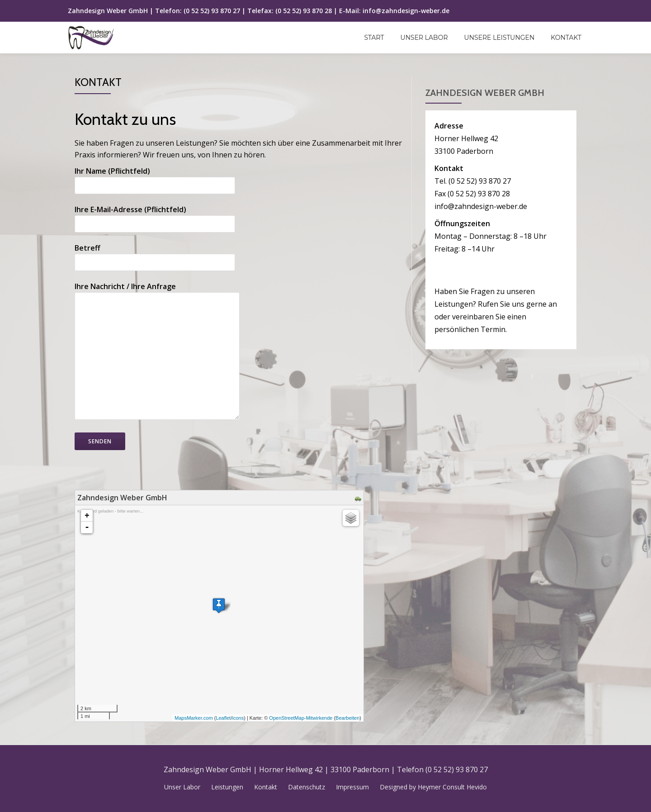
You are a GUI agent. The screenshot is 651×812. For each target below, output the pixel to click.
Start (374, 38)
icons (238, 718)
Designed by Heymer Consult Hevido (433, 787)
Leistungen (227, 787)
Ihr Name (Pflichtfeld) (155, 178)
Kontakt (566, 38)
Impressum (352, 787)
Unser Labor (424, 38)
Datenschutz (307, 787)
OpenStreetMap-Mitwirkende (301, 718)
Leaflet (223, 718)
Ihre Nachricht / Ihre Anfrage (157, 352)
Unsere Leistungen (500, 38)
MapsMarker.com (193, 718)
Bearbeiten (347, 718)
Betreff (155, 255)
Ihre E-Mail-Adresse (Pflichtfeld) (155, 217)
